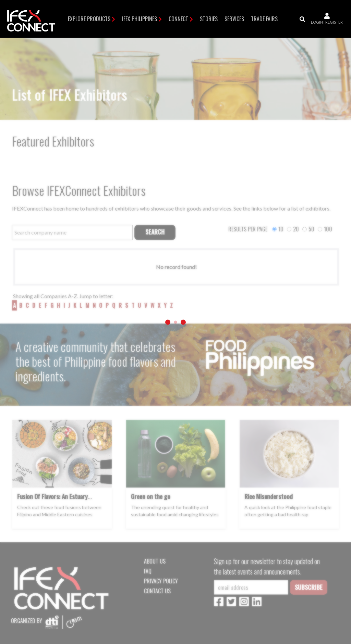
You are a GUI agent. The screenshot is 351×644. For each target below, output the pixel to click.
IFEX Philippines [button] (140, 19)
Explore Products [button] (89, 19)
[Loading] (175, 322)
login (317, 22)
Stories (209, 19)
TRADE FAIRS (264, 19)
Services (234, 19)
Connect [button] (178, 19)
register (334, 22)
